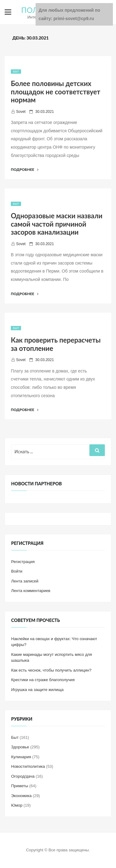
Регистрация (23, 562)
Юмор (17, 805)
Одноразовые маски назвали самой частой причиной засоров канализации (57, 224)
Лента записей (25, 581)
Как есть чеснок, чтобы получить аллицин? (51, 670)
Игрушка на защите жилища (37, 690)
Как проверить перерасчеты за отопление (56, 344)
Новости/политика (28, 766)
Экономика (21, 796)
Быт (16, 72)
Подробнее (25, 169)
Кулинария (21, 757)
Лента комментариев (31, 591)
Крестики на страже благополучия (43, 680)
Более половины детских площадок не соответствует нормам (56, 92)
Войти (17, 571)
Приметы (20, 786)
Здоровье (20, 747)
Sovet (21, 112)
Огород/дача (23, 776)
